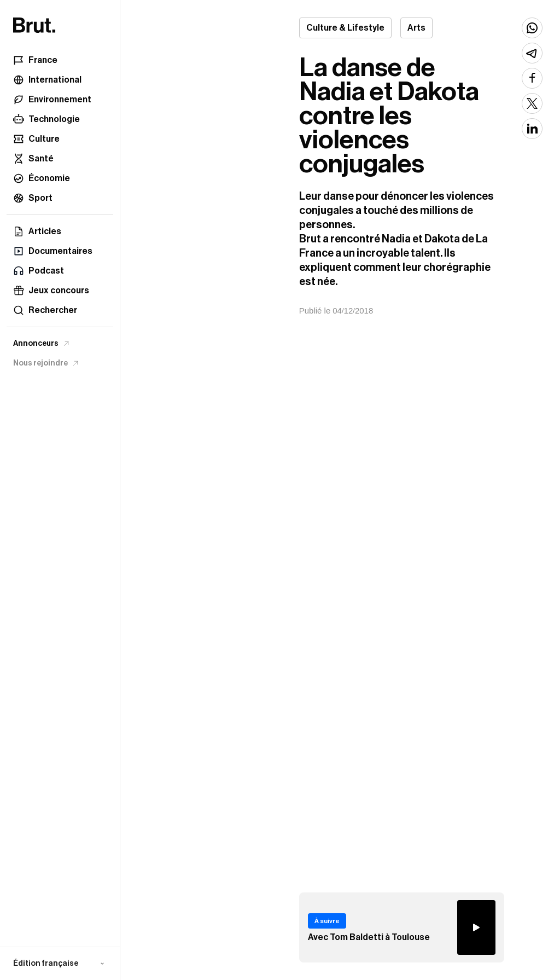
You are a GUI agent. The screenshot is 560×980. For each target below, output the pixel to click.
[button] (60, 964)
